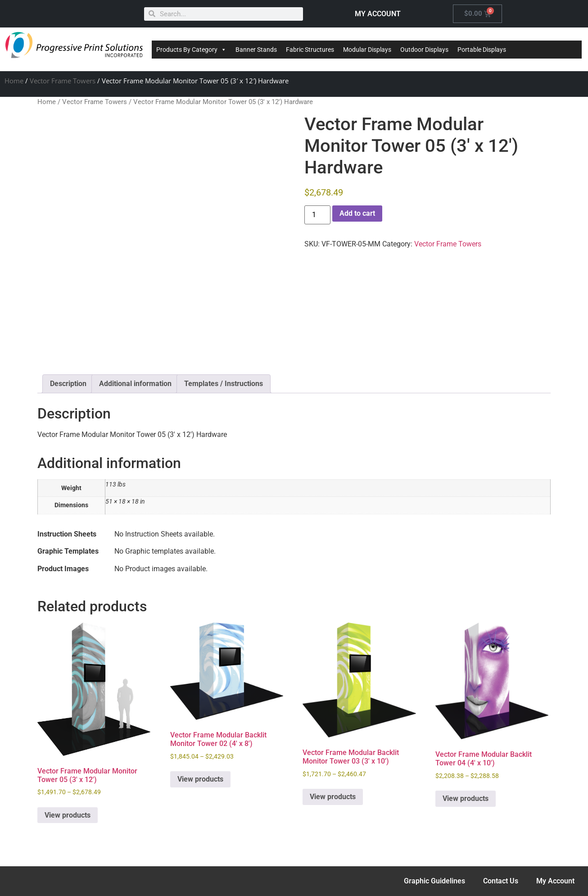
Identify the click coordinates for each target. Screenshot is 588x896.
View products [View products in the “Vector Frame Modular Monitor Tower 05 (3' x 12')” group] (68, 815)
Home (14, 81)
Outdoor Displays (424, 50)
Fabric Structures (310, 50)
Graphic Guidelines (434, 881)
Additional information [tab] (135, 384)
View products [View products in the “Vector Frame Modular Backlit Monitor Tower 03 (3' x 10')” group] (333, 797)
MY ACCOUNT (378, 14)
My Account (555, 881)
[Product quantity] (317, 215)
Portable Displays (482, 50)
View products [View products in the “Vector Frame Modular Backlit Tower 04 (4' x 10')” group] (466, 798)
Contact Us (501, 881)
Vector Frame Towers (63, 81)
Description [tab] (68, 384)
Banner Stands (256, 50)
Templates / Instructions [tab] (224, 384)
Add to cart (357, 213)
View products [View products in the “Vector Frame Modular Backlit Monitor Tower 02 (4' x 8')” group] (200, 779)
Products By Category (191, 50)
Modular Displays (367, 50)
